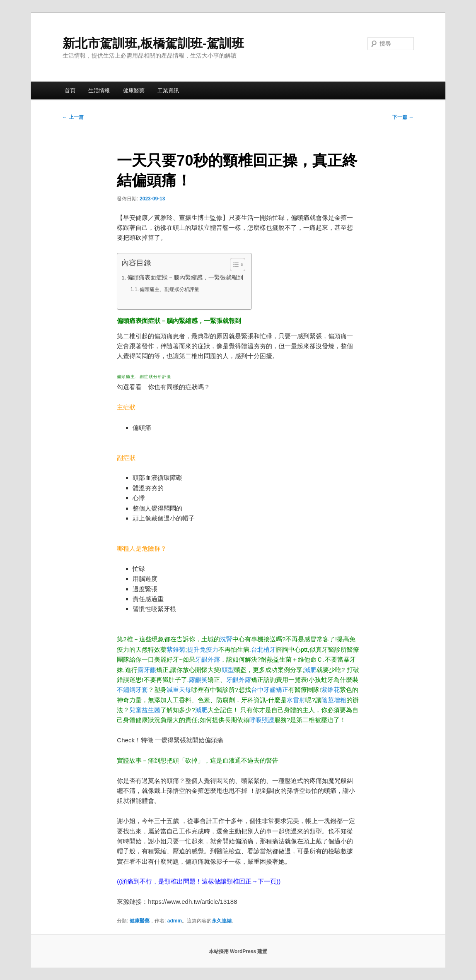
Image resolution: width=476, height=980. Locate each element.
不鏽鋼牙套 (132, 690)
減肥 (310, 670)
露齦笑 (198, 680)
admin (175, 921)
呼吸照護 (262, 720)
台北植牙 (263, 649)
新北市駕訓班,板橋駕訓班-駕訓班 (153, 43)
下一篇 (403, 117)
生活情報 (99, 90)
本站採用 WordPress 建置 (238, 951)
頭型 (228, 670)
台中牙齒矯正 (270, 690)
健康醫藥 (134, 90)
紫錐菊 (176, 649)
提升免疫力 (203, 649)
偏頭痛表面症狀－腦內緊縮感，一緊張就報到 (185, 278)
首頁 (70, 90)
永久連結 (222, 921)
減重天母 (179, 690)
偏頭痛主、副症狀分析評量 (169, 289)
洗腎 (226, 639)
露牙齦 (147, 670)
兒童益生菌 (145, 710)
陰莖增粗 (334, 700)
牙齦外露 (208, 659)
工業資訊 (168, 90)
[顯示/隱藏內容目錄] (233, 265)
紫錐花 (330, 690)
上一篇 (73, 117)
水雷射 (296, 700)
